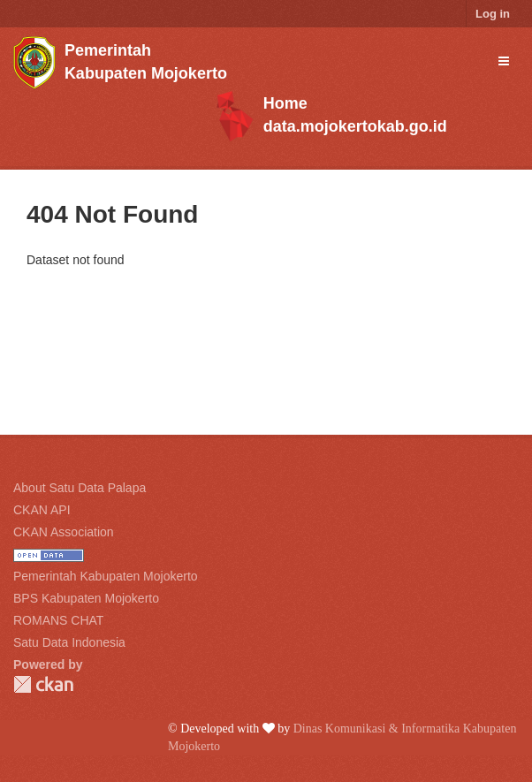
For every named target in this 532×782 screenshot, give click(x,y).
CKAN (43, 684)
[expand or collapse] (504, 61)
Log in (493, 14)
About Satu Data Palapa (80, 488)
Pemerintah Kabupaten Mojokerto (106, 576)
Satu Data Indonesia (69, 642)
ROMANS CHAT (58, 620)
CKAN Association (64, 532)
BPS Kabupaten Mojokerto (86, 598)
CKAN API (42, 510)
